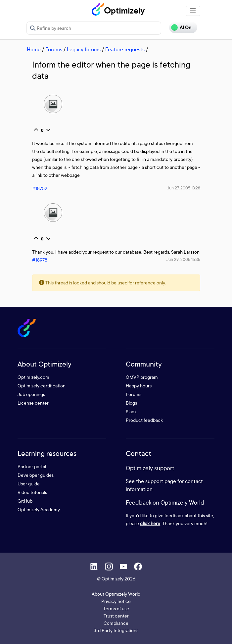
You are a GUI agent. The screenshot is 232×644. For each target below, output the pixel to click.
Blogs (131, 403)
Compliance (116, 623)
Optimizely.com (33, 377)
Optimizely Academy (39, 509)
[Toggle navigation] (193, 11)
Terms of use (116, 608)
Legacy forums (84, 49)
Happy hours (139, 386)
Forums (54, 49)
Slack (131, 411)
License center (33, 403)
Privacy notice (116, 601)
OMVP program (142, 377)
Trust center (116, 616)
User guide (29, 484)
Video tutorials (32, 492)
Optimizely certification (42, 386)
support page (161, 481)
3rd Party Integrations (116, 630)
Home (34, 49)
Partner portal (32, 466)
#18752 (40, 188)
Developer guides (36, 475)
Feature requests (125, 49)
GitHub (25, 501)
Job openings (31, 394)
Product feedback (144, 420)
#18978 (40, 260)
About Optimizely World (116, 594)
